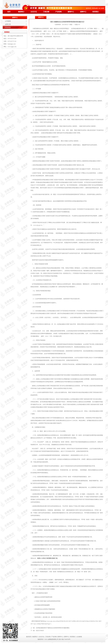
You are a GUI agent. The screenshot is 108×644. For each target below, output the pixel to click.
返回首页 (89, 8)
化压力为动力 (40, 631)
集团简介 (21, 12)
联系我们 (96, 12)
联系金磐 (95, 8)
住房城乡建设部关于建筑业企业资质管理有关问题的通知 (53, 628)
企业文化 (34, 12)
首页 (9, 12)
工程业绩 (46, 12)
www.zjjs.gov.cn (38, 225)
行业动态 (8, 27)
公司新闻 (8, 21)
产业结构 (58, 12)
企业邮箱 (79, 637)
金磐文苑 (8, 24)
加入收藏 (101, 8)
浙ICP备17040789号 (65, 639)
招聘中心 (83, 12)
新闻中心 (71, 12)
